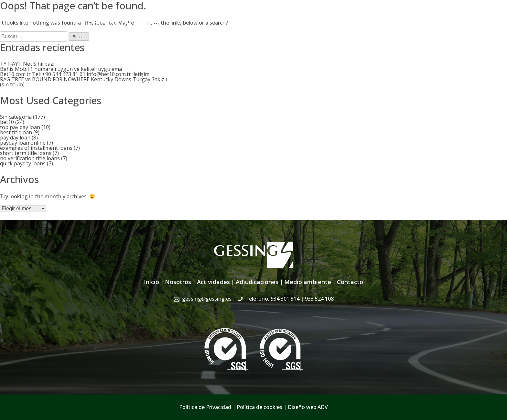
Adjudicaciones (300, 32)
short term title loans (26, 153)
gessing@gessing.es (325, 18)
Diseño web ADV (308, 407)
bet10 (7, 122)
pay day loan (15, 138)
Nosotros (230, 32)
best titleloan (16, 132)
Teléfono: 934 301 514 (290, 299)
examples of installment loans (36, 148)
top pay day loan (20, 127)
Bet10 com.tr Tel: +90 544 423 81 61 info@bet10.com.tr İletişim (75, 74)
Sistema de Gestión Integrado (361, 32)
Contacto (415, 32)
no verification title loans (30, 158)
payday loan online (23, 143)
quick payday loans (23, 163)
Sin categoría (16, 117)
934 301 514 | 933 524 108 (395, 18)
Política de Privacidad (205, 407)
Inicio (205, 32)
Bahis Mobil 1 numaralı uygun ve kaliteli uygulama (61, 69)
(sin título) (12, 84)
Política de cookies (259, 407)
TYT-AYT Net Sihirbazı (27, 64)
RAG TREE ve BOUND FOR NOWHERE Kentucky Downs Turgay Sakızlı (83, 79)
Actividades (261, 32)
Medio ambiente (308, 282)
